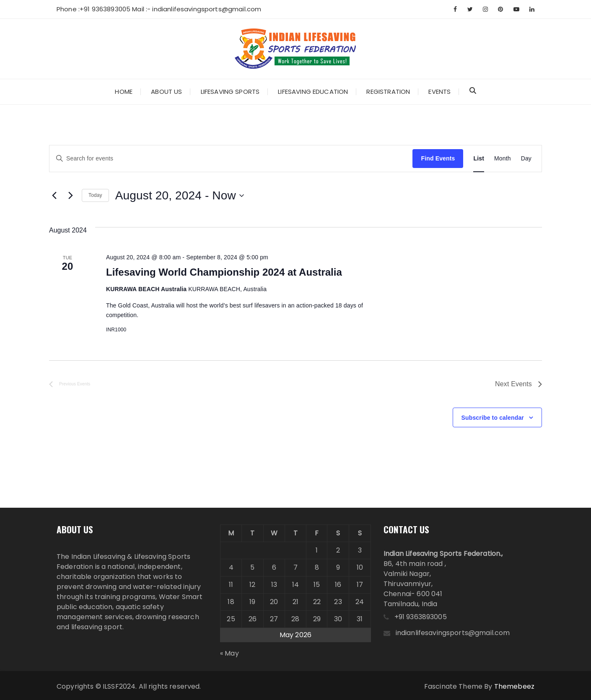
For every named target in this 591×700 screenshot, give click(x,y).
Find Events (438, 158)
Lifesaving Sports (230, 92)
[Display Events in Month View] (503, 159)
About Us (166, 92)
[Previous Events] (54, 196)
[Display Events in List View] (479, 159)
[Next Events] (70, 196)
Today (95, 195)
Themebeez (514, 686)
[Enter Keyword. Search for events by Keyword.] (231, 159)
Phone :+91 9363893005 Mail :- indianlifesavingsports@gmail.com (159, 9)
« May (229, 653)
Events (439, 92)
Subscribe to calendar (493, 418)
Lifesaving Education (313, 92)
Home (124, 92)
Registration (388, 92)
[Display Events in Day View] (526, 159)
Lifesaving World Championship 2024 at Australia (224, 272)
